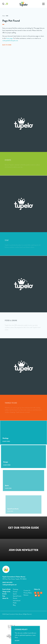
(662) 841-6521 (7, 582)
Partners (26, 595)
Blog (14, 605)
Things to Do (6, 592)
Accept (17, 641)
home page (9, 38)
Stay (4, 596)
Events (4, 594)
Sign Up (24, 550)
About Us (5, 598)
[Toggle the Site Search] (3, 4)
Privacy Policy (28, 593)
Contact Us (27, 590)
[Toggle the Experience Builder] (7, 4)
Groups (15, 592)
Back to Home (7, 45)
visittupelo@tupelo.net (9, 585)
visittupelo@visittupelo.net (10, 41)
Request (24, 528)
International (17, 601)
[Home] (24, 4)
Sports (15, 594)
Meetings (16, 589)
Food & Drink (6, 589)
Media (15, 603)
